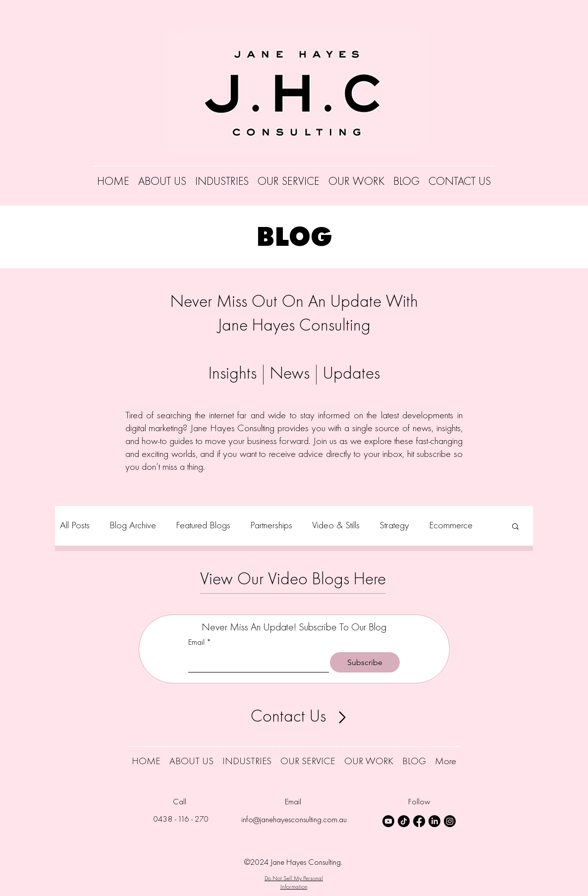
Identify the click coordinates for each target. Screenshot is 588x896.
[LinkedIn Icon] (434, 821)
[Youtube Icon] (388, 821)
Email (200, 643)
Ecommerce (451, 526)
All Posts (75, 526)
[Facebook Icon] (419, 821)
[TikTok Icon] (404, 821)
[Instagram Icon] (450, 821)
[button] (515, 527)
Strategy (394, 526)
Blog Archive (133, 526)
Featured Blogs (203, 526)
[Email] (256, 662)
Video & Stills (336, 526)
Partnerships (271, 526)
